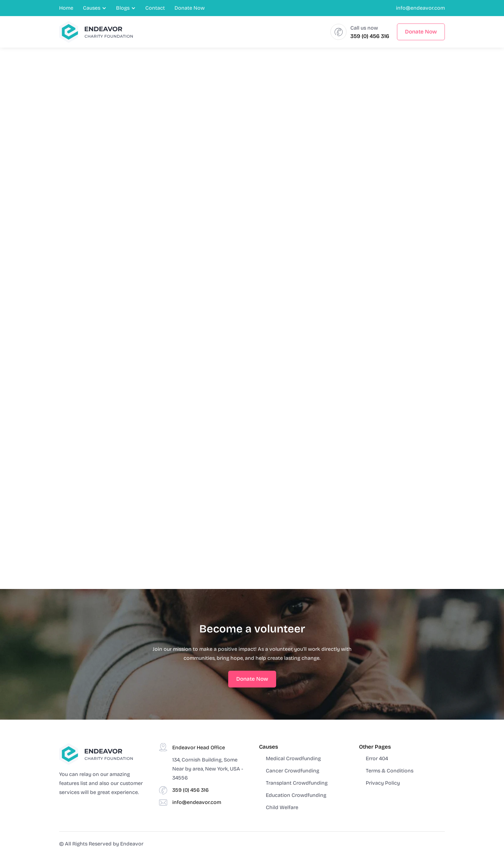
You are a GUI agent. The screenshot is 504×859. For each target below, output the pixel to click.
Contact (155, 8)
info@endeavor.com (420, 8)
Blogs (123, 8)
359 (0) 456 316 (370, 36)
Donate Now (190, 8)
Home (66, 8)
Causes (92, 8)
